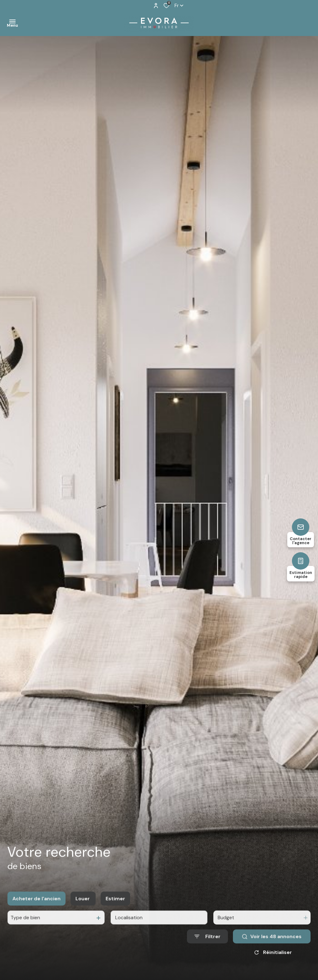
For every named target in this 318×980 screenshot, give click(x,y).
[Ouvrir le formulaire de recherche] (207, 944)
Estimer (115, 907)
